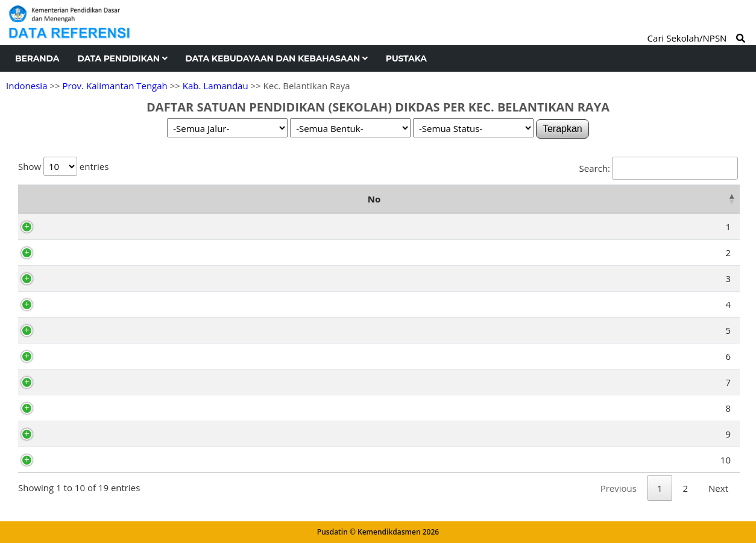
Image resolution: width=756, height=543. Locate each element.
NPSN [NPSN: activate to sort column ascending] (77, 199)
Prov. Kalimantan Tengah (115, 86)
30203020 (80, 382)
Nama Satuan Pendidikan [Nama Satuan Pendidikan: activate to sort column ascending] (210, 199)
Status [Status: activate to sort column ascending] (708, 199)
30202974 (80, 356)
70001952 (80, 408)
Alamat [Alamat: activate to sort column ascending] (433, 199)
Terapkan (562, 129)
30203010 (80, 460)
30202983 (80, 304)
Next (718, 488)
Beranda (37, 58)
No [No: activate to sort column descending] (30, 199)
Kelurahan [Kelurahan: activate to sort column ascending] (617, 199)
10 (39, 460)
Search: (659, 168)
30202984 (80, 278)
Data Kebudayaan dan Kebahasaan (276, 58)
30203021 (80, 434)
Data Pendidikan (122, 58)
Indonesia (27, 86)
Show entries (63, 166)
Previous (619, 488)
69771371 (80, 227)
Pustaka (406, 58)
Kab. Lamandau (216, 86)
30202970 (80, 330)
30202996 (80, 253)
